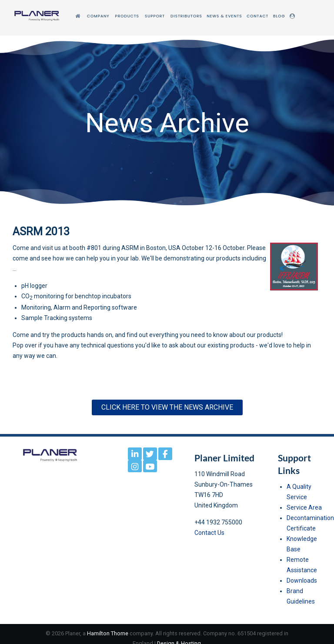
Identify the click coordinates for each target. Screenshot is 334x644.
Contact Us (209, 533)
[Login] (294, 16)
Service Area (304, 507)
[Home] (79, 16)
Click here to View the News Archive (167, 407)
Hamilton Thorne (108, 633)
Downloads (302, 581)
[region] (167, 123)
